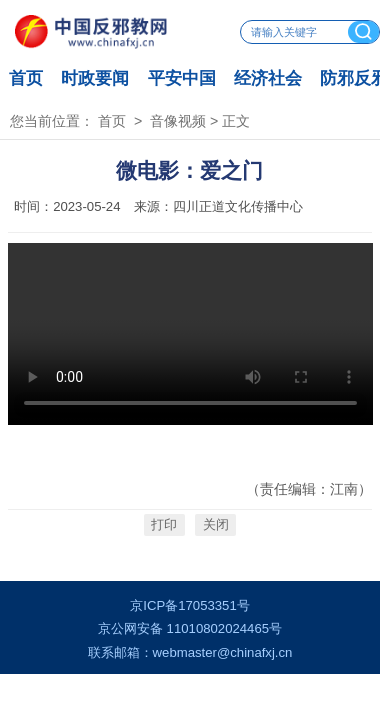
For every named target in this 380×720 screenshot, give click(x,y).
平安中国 (182, 78)
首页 (26, 78)
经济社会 (268, 78)
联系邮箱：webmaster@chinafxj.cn (190, 652)
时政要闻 (95, 78)
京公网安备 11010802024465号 (190, 628)
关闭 (216, 524)
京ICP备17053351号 (189, 605)
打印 (164, 524)
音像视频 (178, 121)
